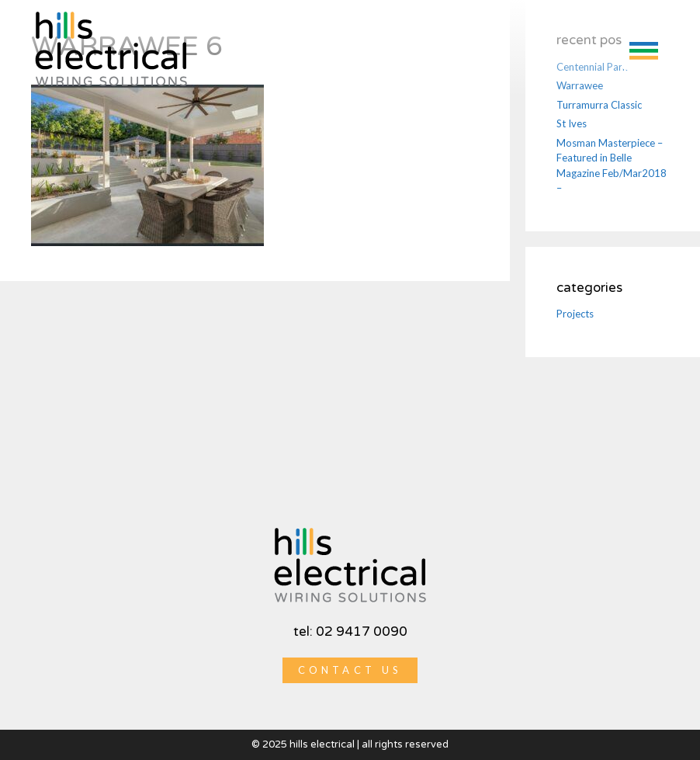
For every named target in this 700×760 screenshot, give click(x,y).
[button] (643, 49)
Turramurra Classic (599, 105)
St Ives (572, 123)
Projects (575, 314)
